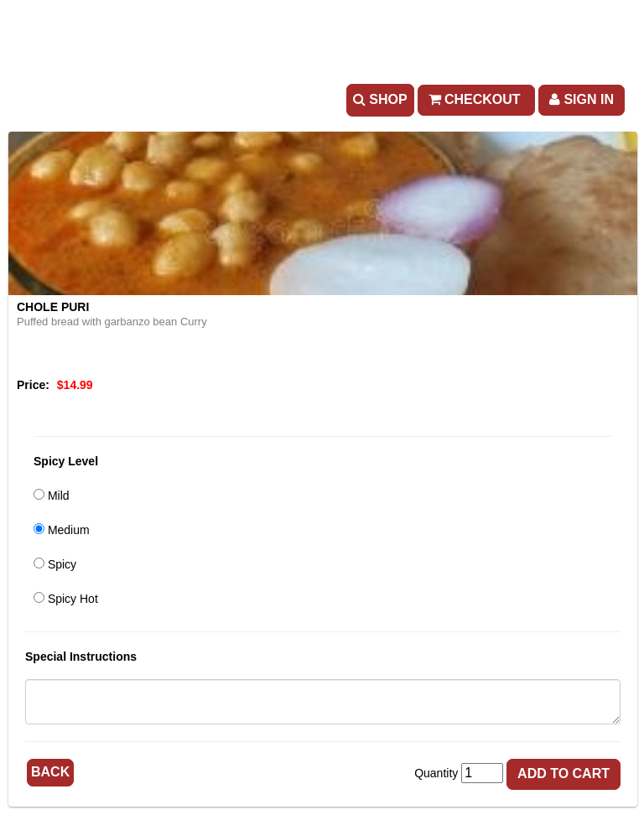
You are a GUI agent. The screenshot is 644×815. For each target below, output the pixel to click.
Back (50, 772)
